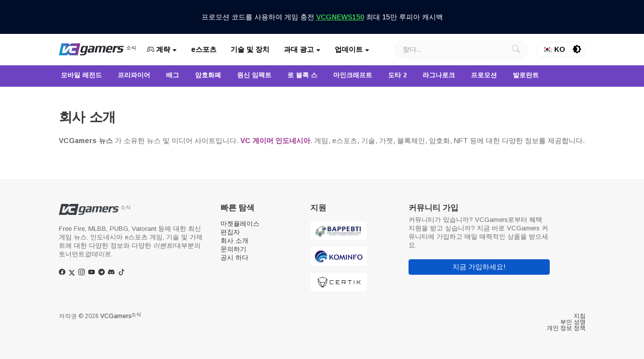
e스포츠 (204, 49)
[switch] (577, 49)
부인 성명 (573, 322)
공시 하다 (234, 258)
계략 (159, 49)
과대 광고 (299, 49)
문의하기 (233, 249)
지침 (580, 316)
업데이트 (349, 49)
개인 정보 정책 (566, 328)
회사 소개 (234, 241)
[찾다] (461, 50)
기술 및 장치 (250, 49)
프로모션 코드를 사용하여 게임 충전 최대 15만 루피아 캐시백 (322, 17)
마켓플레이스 (240, 224)
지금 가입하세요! (479, 267)
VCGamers (121, 316)
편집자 (230, 232)
